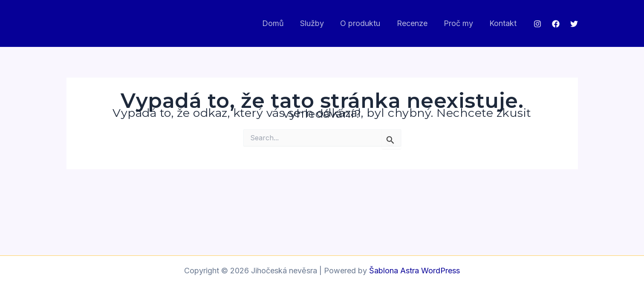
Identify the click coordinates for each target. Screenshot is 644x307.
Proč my (460, 23)
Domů (279, 23)
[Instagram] (537, 24)
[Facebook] (556, 24)
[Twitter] (574, 24)
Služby (317, 23)
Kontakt (504, 23)
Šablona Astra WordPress (414, 271)
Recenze (415, 23)
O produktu (364, 23)
